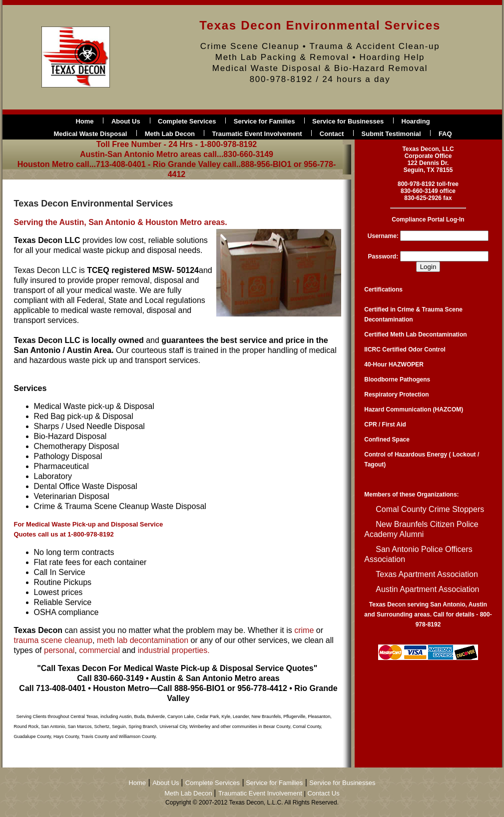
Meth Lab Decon (171, 134)
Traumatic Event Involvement (257, 134)
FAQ (445, 134)
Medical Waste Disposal (90, 134)
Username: (383, 236)
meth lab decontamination (143, 640)
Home (84, 121)
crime (304, 630)
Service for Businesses (348, 121)
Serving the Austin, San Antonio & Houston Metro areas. (121, 222)
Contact (332, 134)
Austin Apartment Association (427, 589)
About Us (126, 121)
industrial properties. (174, 650)
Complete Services (187, 121)
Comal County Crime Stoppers (430, 509)
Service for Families (265, 121)
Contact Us (323, 793)
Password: (383, 256)
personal (59, 650)
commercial (100, 650)
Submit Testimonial (391, 134)
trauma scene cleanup (53, 640)
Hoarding (416, 121)
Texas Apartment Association (427, 574)
